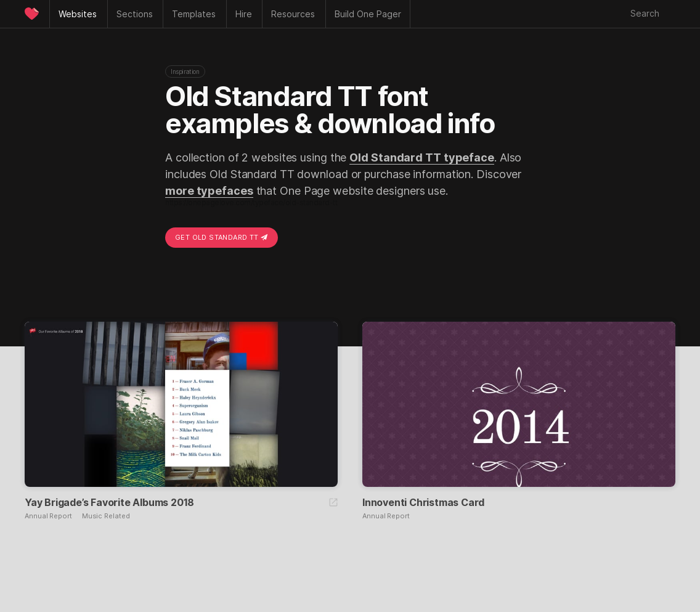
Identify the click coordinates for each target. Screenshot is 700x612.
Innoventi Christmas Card (423, 502)
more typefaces (209, 191)
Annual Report (48, 516)
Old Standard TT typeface (422, 157)
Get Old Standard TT (222, 237)
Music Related (106, 516)
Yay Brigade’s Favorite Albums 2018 (109, 502)
